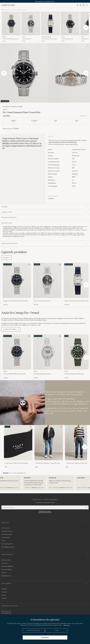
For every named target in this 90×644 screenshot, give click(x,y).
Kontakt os (5, 563)
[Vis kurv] (84, 5)
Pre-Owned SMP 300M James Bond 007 (11, 39)
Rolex (24, 37)
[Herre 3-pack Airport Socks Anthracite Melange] (18, 443)
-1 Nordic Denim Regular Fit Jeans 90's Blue (48, 463)
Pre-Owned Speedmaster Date (42, 374)
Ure (3, 45)
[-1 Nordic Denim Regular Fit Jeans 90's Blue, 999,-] (49, 446)
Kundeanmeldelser (7, 569)
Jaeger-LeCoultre (46, 37)
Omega (4, 37)
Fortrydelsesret (6, 538)
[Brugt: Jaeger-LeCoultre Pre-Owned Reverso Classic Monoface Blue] (51, 24)
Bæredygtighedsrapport (8, 547)
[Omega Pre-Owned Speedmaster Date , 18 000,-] (47, 357)
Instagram (4, 589)
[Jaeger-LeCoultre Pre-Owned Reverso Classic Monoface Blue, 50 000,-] (51, 27)
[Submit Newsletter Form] (86, 507)
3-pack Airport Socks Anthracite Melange (16, 463)
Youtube (4, 595)
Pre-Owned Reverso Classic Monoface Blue (50, 39)
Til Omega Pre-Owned (11, 329)
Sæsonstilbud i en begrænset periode (45, 1)
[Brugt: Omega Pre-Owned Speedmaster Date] (47, 352)
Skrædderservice (6, 576)
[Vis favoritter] (80, 5)
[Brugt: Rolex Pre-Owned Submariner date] (70, 24)
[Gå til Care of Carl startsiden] (8, 5)
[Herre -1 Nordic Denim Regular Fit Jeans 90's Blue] (49, 443)
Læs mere (66, 625)
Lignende (14, 252)
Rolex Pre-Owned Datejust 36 (42, 301)
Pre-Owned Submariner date (67, 39)
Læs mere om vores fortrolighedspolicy (45, 512)
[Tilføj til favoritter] (29, 265)
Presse (3, 541)
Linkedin (4, 598)
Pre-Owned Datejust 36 (27, 39)
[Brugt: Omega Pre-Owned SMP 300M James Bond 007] (11, 24)
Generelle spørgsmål (7, 566)
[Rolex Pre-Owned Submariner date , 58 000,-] (70, 27)
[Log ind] (77, 5)
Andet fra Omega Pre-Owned (20, 313)
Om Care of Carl (6, 528)
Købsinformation (6, 560)
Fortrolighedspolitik (7, 544)
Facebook (4, 592)
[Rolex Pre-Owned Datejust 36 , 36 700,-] (31, 27)
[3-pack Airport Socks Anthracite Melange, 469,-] (18, 446)
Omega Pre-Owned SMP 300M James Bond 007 (16, 301)
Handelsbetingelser (7, 534)
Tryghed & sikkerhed (7, 531)
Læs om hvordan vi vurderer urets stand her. (63, 142)
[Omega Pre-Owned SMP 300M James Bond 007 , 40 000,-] (11, 27)
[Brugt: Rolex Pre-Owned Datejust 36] (31, 24)
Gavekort (4, 573)
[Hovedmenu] (87, 5)
